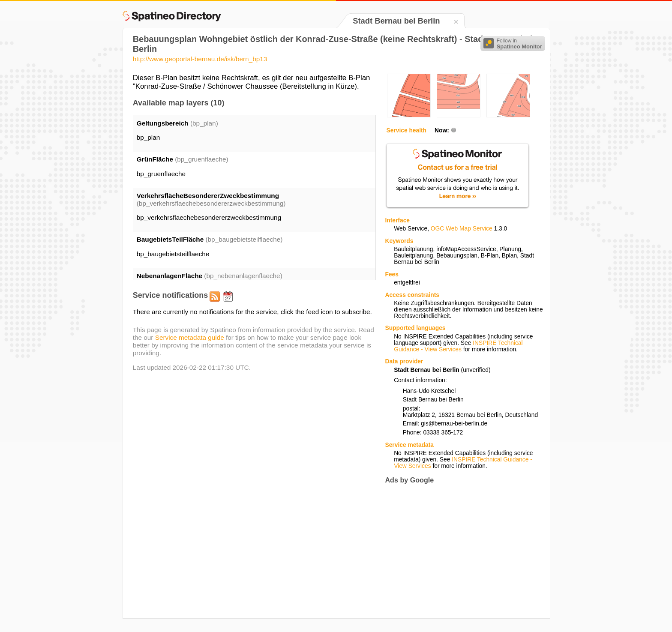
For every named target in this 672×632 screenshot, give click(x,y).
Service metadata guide (190, 337)
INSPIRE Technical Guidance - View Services (458, 346)
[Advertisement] (457, 551)
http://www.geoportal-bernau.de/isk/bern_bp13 (200, 59)
